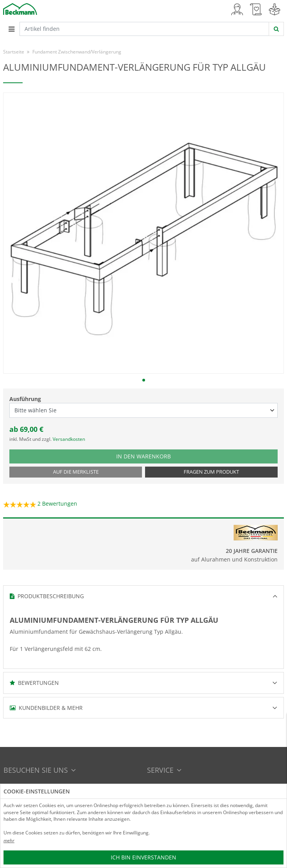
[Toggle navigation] (11, 29)
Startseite (14, 52)
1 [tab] (144, 380)
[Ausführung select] (143, 410)
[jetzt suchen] (276, 29)
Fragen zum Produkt (211, 472)
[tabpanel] (143, 233)
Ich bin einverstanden (143, 857)
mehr (9, 840)
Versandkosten (69, 439)
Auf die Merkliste (76, 472)
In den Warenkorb (151, 456)
